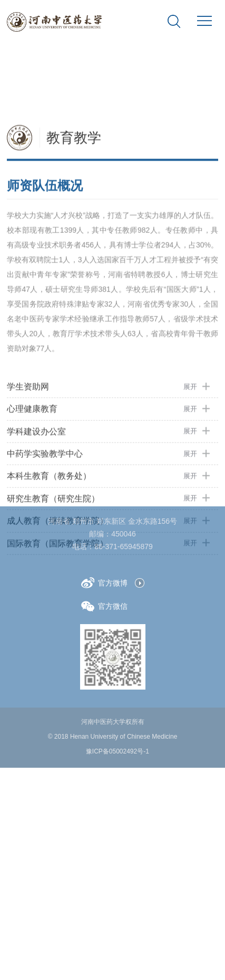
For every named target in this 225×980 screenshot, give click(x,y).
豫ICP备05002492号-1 (118, 751)
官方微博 (104, 583)
